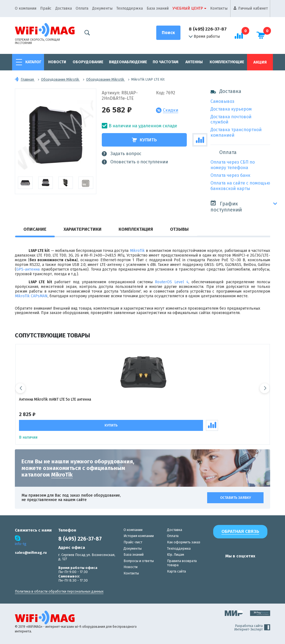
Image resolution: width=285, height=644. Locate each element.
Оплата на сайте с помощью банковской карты (240, 186)
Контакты (219, 8)
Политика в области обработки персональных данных (59, 591)
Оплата (82, 8)
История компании (139, 536)
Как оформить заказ (184, 542)
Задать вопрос (122, 154)
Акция (260, 62)
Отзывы (179, 229)
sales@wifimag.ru (31, 553)
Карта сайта (176, 571)
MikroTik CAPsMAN (31, 296)
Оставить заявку (235, 498)
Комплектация (136, 229)
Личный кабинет (253, 8)
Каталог (33, 62)
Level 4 (181, 282)
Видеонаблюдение (128, 62)
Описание (35, 229)
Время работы (204, 37)
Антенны (194, 62)
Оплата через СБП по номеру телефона (233, 165)
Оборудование (88, 62)
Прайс (46, 8)
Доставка (64, 8)
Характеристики (83, 229)
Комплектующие (227, 62)
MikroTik (137, 251)
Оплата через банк (230, 175)
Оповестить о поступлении (135, 162)
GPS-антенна (28, 269)
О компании (26, 8)
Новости (57, 62)
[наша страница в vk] (216, 567)
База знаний (158, 8)
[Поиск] (168, 33)
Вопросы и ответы (139, 561)
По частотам (165, 62)
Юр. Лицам (176, 554)
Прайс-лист (133, 542)
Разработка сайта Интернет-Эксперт (252, 628)
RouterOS (163, 282)
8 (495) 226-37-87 (208, 29)
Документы (102, 8)
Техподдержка (130, 8)
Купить (144, 140)
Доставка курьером (231, 109)
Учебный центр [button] (188, 8)
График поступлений (226, 206)
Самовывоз (222, 101)
